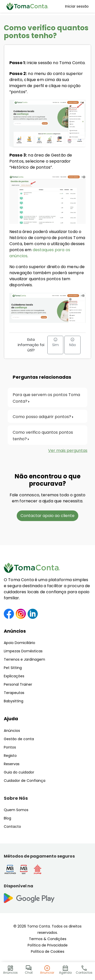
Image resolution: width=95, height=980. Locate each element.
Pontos (10, 747)
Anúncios (15, 631)
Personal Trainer (18, 684)
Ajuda (11, 719)
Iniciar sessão (77, 6)
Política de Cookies (48, 951)
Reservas (12, 764)
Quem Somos (16, 810)
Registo (10, 756)
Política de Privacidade (48, 945)
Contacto (12, 827)
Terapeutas (14, 693)
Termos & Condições (48, 939)
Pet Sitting (13, 668)
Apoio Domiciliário (20, 643)
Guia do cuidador (19, 772)
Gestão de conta (19, 739)
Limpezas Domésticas (23, 651)
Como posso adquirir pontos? (42, 417)
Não (73, 343)
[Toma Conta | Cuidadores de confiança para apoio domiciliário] (27, 6)
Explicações (14, 676)
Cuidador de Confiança (25, 781)
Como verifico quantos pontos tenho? (43, 436)
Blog (7, 818)
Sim (55, 343)
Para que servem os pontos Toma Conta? (47, 398)
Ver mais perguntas (68, 450)
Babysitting (14, 701)
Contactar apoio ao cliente (48, 516)
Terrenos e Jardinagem (24, 659)
